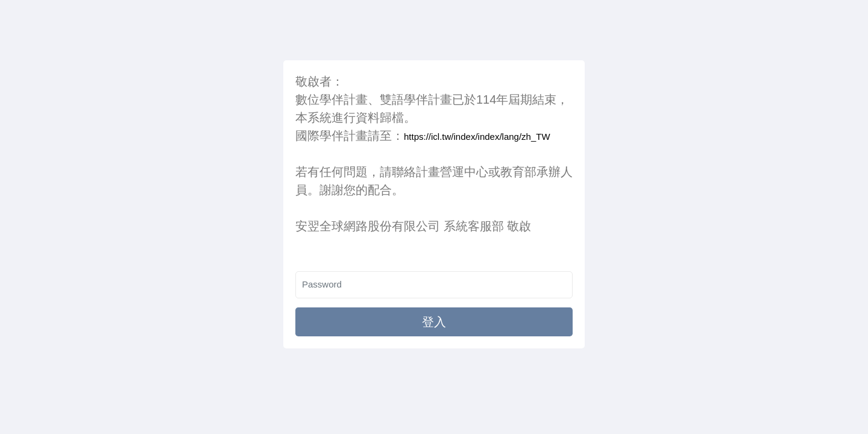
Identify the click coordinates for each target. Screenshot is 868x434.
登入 (434, 322)
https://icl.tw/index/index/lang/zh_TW (477, 137)
